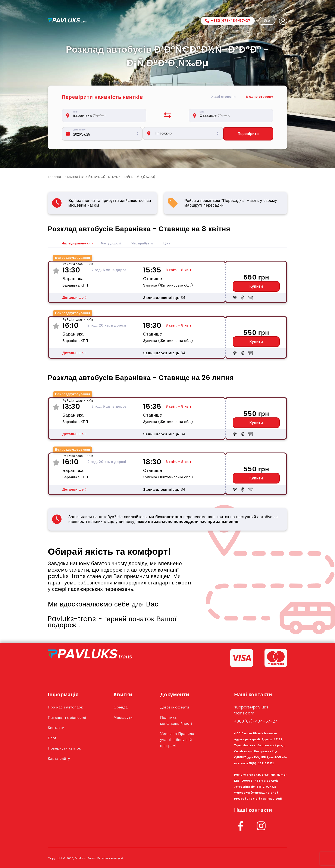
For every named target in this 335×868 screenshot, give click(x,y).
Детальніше (73, 298)
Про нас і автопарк (68, 707)
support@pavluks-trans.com (256, 710)
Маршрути (127, 717)
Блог (53, 738)
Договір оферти (179, 707)
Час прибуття (146, 243)
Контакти (57, 728)
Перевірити (248, 134)
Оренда (124, 707)
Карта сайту (60, 759)
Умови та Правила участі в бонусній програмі (182, 740)
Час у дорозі (114, 243)
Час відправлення (77, 243)
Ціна (172, 243)
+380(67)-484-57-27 (228, 21)
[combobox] (106, 115)
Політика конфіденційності (181, 720)
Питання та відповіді (70, 717)
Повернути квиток (67, 748)
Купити (256, 287)
